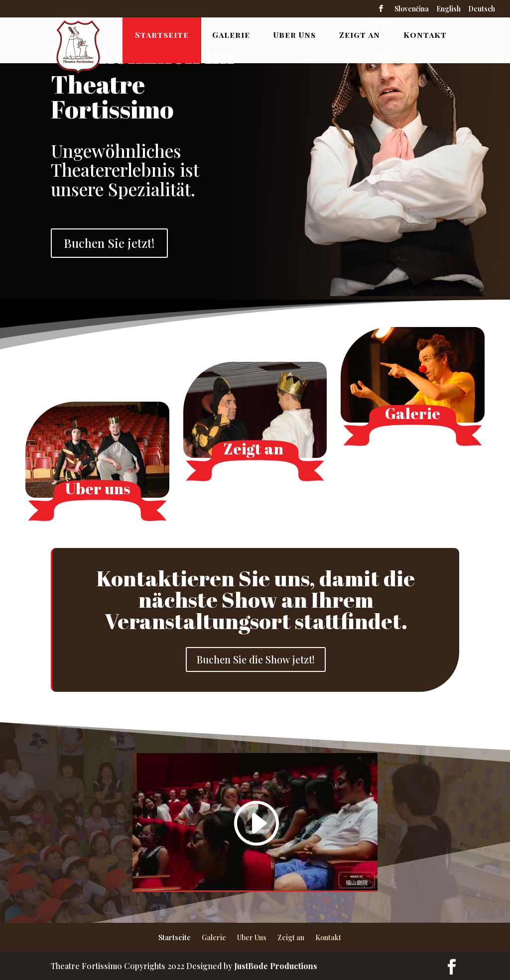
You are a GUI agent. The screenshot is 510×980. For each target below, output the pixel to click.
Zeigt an (360, 35)
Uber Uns (295, 35)
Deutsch (482, 9)
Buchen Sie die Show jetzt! (256, 659)
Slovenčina (412, 9)
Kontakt (425, 35)
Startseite (162, 35)
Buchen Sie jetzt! (109, 243)
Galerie (231, 35)
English (448, 9)
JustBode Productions (276, 966)
